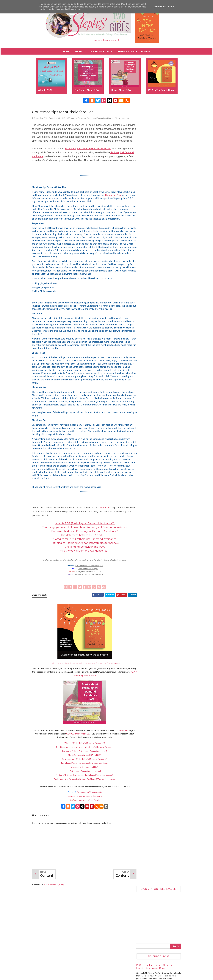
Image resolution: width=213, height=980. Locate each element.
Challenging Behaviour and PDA (83, 571)
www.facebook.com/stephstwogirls (88, 590)
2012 (140, 627)
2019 (140, 546)
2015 (140, 616)
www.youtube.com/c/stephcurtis (87, 595)
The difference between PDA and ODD (83, 559)
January (144, 604)
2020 (140, 542)
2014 (140, 619)
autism (77, 119)
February (144, 600)
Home (66, 51)
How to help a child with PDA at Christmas (91, 156)
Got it (171, 7)
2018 (140, 549)
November (145, 566)
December (145, 553)
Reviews (146, 51)
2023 (140, 531)
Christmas (85, 119)
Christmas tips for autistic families (154, 562)
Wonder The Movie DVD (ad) (159, 341)
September (145, 574)
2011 (140, 631)
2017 (140, 608)
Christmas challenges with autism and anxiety (156, 557)
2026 (140, 520)
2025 (140, 523)
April (142, 592)
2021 (140, 538)
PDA (119, 119)
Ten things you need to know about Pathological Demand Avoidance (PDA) (162, 291)
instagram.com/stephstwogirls (88, 820)
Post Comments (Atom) (57, 908)
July (142, 581)
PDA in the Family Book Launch (91, 699)
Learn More (160, 7)
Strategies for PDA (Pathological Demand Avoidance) (83, 563)
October (144, 570)
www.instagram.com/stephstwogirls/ (88, 598)
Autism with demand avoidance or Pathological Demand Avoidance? (83, 799)
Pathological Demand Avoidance (103, 119)
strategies (126, 119)
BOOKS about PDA (101, 51)
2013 (140, 623)
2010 (140, 634)
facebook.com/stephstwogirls (88, 816)
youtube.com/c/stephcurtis (87, 824)
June (142, 585)
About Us (80, 51)
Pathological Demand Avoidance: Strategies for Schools (83, 567)
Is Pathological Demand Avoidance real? (83, 575)
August (143, 578)
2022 (140, 534)
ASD (72, 119)
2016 (140, 612)
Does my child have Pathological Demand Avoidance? (83, 555)
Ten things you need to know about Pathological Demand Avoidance (83, 551)
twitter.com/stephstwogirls (86, 593)
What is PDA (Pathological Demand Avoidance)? (83, 547)
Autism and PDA (126, 51)
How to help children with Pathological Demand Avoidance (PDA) (160, 394)
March (143, 596)
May (142, 589)
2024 (140, 527)
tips (37, 122)
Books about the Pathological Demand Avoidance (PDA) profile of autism (83, 803)
